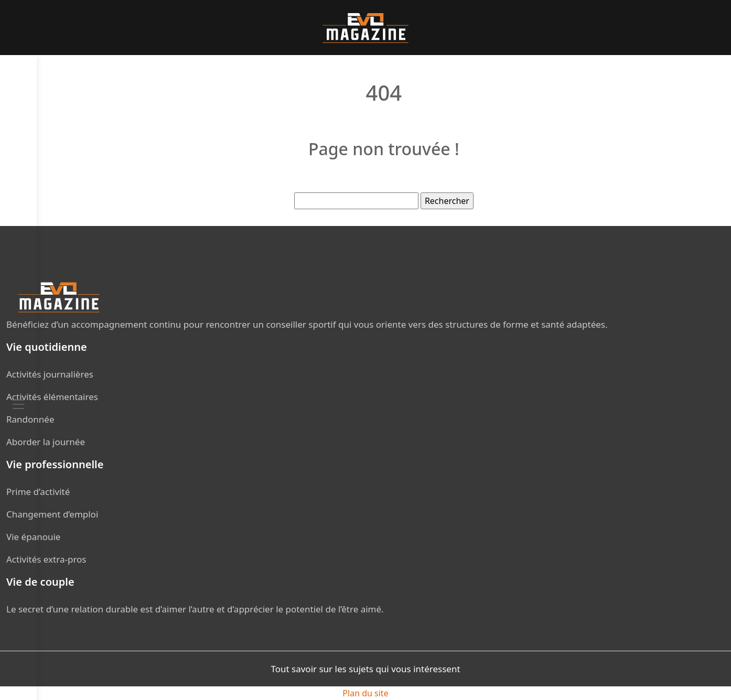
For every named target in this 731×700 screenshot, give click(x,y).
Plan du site (365, 693)
